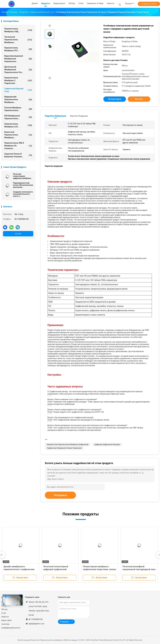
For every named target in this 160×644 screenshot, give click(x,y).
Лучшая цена (115, 99)
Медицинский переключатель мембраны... (18, 99)
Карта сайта (6, 620)
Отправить (60, 495)
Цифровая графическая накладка (107, 445)
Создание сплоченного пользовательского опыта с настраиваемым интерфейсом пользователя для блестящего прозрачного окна (23, 194)
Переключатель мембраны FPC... (18, 49)
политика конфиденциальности (10, 626)
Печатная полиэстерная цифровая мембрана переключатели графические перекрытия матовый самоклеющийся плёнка (22, 176)
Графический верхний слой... (18, 90)
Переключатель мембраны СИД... (18, 30)
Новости (5, 617)
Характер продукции (79, 116)
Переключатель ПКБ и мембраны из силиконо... (18, 146)
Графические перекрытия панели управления (64, 448)
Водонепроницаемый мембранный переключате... (18, 59)
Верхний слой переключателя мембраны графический (68, 445)
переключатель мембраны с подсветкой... (18, 80)
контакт (18, 234)
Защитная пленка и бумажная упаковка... (18, 155)
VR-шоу (4, 609)
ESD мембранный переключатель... (18, 117)
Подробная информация (56, 116)
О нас (4, 613)
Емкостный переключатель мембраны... (18, 135)
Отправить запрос (149, 4)
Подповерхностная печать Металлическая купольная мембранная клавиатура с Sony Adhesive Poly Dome (23, 185)
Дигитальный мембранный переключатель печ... (18, 70)
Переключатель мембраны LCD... (18, 125)
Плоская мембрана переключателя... (18, 109)
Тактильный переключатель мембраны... (18, 40)
